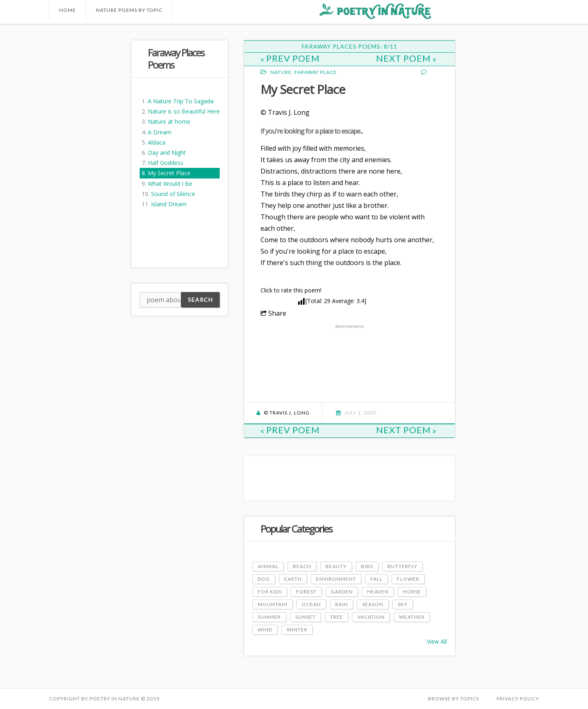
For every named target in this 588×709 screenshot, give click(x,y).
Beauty (336, 566)
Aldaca (157, 142)
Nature (281, 72)
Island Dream (169, 204)
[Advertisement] (82, 163)
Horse (412, 592)
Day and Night (167, 153)
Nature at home (169, 122)
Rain (342, 604)
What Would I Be (170, 184)
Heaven (378, 592)
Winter (297, 630)
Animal (268, 566)
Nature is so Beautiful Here (184, 111)
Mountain (273, 604)
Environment (336, 579)
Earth (293, 579)
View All (437, 641)
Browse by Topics (453, 699)
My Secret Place (169, 173)
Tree (336, 617)
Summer (269, 617)
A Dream (160, 132)
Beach (302, 566)
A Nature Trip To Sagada (181, 101)
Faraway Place (316, 72)
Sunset (305, 617)
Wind (265, 630)
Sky (403, 604)
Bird (367, 566)
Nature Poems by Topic (129, 10)
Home (68, 10)
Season (373, 604)
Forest (306, 592)
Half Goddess (166, 163)
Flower (408, 579)
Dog (264, 579)
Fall (376, 579)
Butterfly (402, 566)
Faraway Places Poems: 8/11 (350, 46)
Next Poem (406, 58)
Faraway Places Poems (176, 59)
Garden (342, 592)
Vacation (371, 617)
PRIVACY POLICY (518, 699)
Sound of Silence (173, 194)
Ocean (311, 604)
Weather (412, 617)
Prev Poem (290, 58)
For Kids (270, 592)
